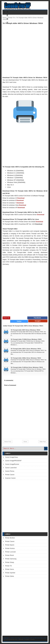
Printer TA (11, 18)
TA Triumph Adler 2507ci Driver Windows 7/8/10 (26, 349)
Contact (27, 639)
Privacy (32, 639)
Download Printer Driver (25, 5)
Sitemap (21, 639)
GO (46, 449)
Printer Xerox (10, 569)
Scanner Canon (10, 478)
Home (4, 18)
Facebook (37, 318)
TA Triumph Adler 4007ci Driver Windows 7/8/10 (23, 23)
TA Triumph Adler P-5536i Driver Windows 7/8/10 (26, 339)
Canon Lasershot (11, 468)
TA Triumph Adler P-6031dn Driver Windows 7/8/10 (27, 367)
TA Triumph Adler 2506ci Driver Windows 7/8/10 (26, 358)
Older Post (43, 442)
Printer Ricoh (9, 555)
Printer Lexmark (10, 552)
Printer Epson (10, 545)
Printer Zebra (10, 576)
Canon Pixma (10, 471)
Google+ (38, 321)
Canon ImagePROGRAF (13, 461)
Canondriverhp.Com (11, 639)
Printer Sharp (10, 562)
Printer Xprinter (10, 573)
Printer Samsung (11, 559)
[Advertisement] (25, 50)
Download (21, 198)
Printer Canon (10, 475)
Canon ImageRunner (12, 464)
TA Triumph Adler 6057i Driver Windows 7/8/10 (25, 330)
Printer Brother (10, 538)
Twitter (19, 321)
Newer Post (8, 442)
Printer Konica (10, 548)
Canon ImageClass (12, 457)
